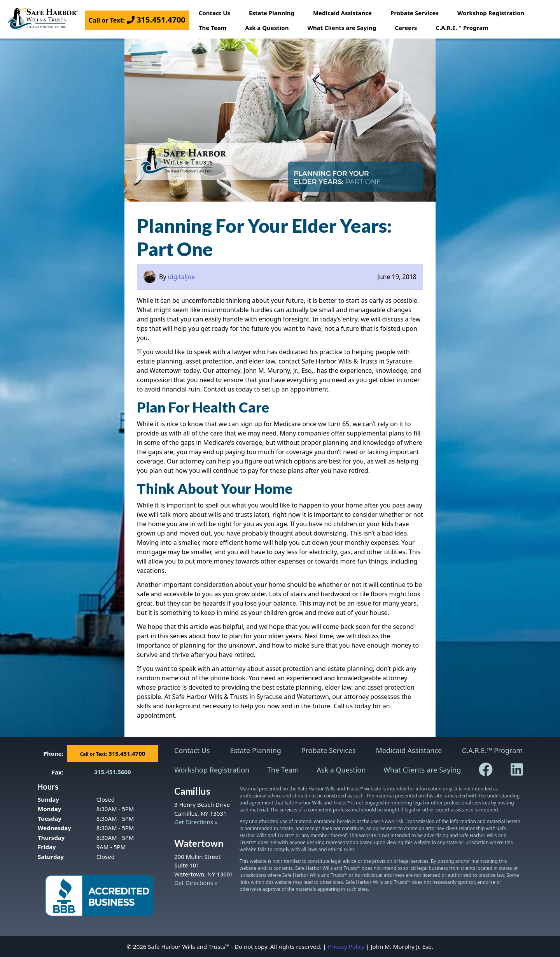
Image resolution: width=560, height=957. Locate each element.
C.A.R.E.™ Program (462, 28)
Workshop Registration (491, 13)
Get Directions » (196, 822)
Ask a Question (267, 28)
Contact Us (214, 13)
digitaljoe (182, 277)
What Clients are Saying (342, 28)
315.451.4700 (137, 20)
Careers (406, 28)
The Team (213, 28)
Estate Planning (272, 13)
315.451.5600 (112, 772)
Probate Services (415, 13)
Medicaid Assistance (342, 13)
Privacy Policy (346, 946)
